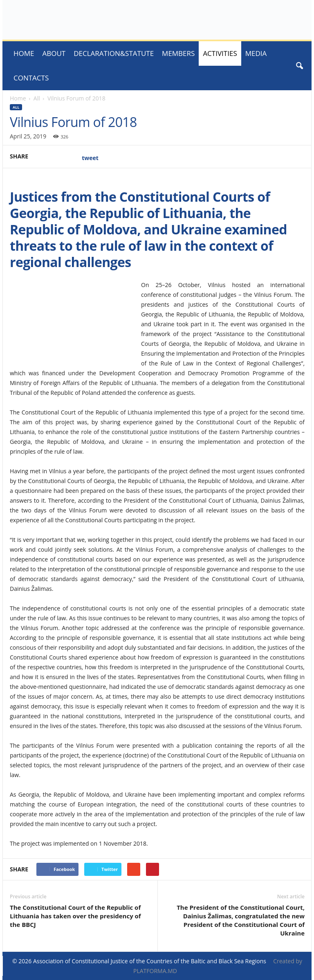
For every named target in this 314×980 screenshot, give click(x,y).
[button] (299, 66)
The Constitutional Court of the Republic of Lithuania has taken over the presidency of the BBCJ (75, 916)
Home (24, 53)
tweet (90, 158)
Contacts (31, 78)
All (37, 98)
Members (178, 53)
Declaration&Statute (114, 53)
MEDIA (256, 53)
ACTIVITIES (220, 53)
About (54, 53)
